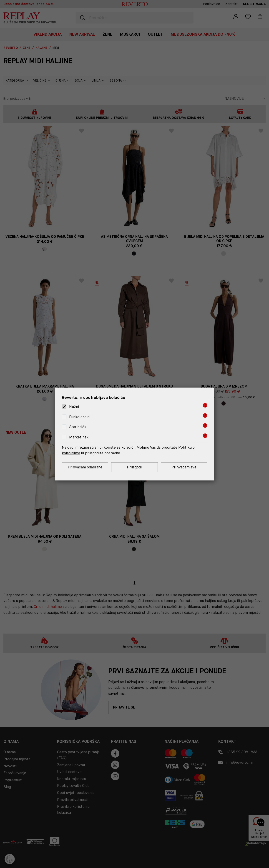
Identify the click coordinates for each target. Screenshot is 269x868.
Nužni (74, 407)
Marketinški (79, 437)
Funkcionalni (80, 417)
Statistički (78, 427)
